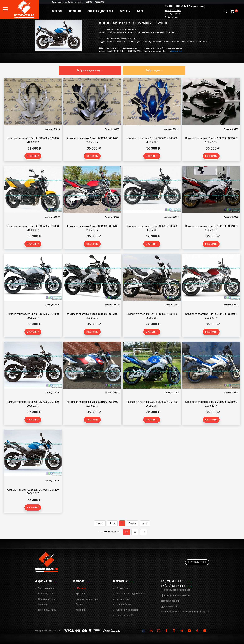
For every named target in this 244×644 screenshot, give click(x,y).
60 (135, 532)
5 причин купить (48, 588)
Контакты (122, 588)
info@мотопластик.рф (177, 590)
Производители (47, 610)
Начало (100, 523)
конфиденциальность (177, 595)
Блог (143, 11)
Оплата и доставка (103, 11)
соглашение (171, 606)
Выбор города (172, 17)
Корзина (81, 610)
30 (127, 532)
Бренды (80, 594)
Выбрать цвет (153, 70)
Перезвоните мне (197, 562)
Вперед (132, 523)
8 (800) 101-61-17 (178, 6)
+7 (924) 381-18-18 (174, 10)
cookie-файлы (172, 601)
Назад (112, 523)
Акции (79, 605)
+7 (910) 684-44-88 (174, 14)
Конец (145, 523)
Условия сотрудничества (131, 594)
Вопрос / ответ (47, 594)
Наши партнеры (47, 599)
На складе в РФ (126, 615)
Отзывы (128, 11)
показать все (176, 51)
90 (144, 532)
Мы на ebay (123, 599)
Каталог (59, 11)
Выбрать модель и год (88, 70)
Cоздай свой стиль (87, 599)
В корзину (33, 156)
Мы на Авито (124, 605)
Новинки (77, 11)
